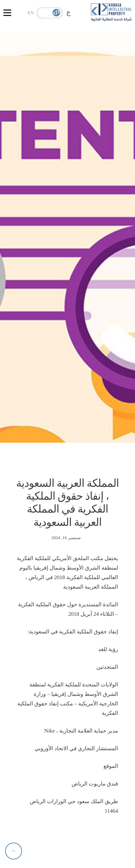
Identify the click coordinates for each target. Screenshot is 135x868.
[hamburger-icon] (7, 13)
